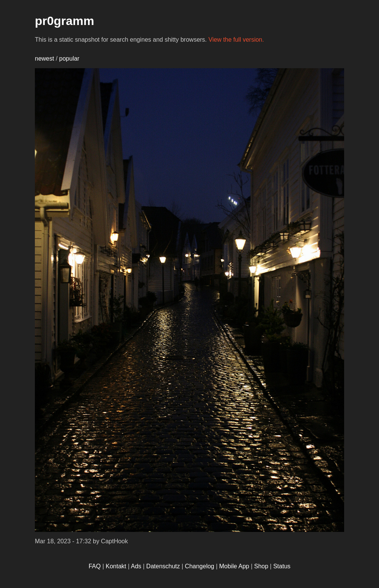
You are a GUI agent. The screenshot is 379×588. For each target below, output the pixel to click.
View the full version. (236, 40)
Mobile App (234, 566)
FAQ (95, 566)
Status (282, 566)
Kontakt (116, 566)
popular (69, 59)
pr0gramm (65, 21)
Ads (136, 566)
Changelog (200, 566)
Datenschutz (163, 566)
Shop (261, 566)
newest (45, 59)
